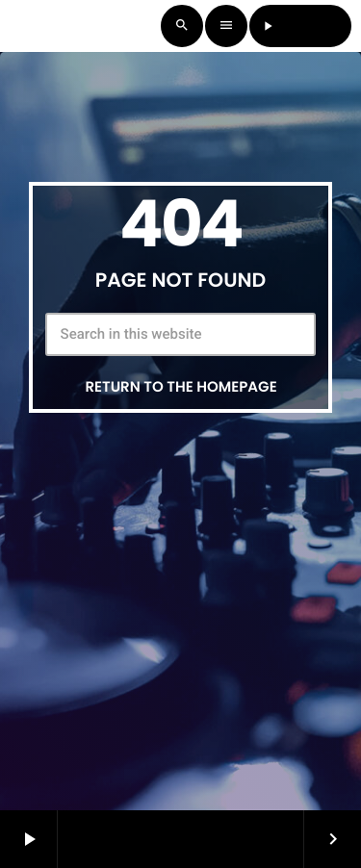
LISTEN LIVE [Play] (301, 26)
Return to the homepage (180, 387)
